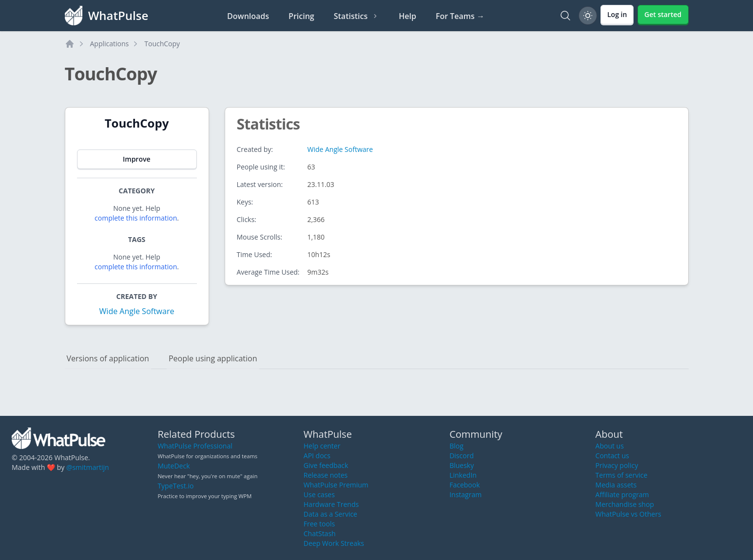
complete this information (136, 218)
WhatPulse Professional (195, 446)
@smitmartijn (88, 467)
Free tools (319, 524)
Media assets (616, 485)
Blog (456, 446)
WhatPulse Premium (336, 485)
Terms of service (622, 475)
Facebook (464, 485)
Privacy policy (617, 465)
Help (407, 16)
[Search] (565, 16)
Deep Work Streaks (334, 543)
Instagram (465, 495)
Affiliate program (622, 495)
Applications (110, 44)
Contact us (612, 456)
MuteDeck (174, 466)
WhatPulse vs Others (628, 514)
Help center (322, 446)
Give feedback (326, 465)
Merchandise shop (625, 504)
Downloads (248, 16)
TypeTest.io (175, 486)
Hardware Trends (331, 504)
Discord (462, 456)
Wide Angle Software (137, 311)
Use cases (319, 495)
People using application (213, 358)
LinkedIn (463, 475)
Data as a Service (330, 514)
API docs (317, 456)
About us (610, 446)
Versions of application (108, 358)
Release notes (326, 475)
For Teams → (460, 16)
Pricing (301, 16)
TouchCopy (162, 44)
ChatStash (320, 533)
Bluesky (462, 465)
